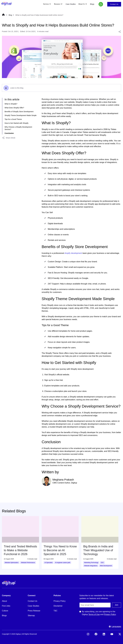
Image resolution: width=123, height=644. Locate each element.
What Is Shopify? (11, 104)
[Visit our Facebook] (96, 635)
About (4, 601)
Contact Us (32, 601)
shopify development (73, 253)
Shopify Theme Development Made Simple (21, 115)
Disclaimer (58, 606)
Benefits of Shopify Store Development (19, 112)
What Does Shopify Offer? (14, 108)
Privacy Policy (60, 601)
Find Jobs (6, 606)
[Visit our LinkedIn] (104, 635)
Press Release (34, 611)
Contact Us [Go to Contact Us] (114, 4)
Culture (5, 611)
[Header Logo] (7, 4)
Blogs (92, 4)
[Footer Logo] (9, 583)
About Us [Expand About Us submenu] (83, 4)
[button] (101, 4)
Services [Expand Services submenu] (47, 4)
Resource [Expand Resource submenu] (58, 4)
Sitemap (31, 616)
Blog (10, 15)
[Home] (3, 15)
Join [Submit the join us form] (117, 605)
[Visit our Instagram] (88, 635)
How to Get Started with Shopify (16, 123)
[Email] (95, 605)
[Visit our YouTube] (112, 635)
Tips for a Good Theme (13, 119)
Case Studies (71, 4)
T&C (55, 611)
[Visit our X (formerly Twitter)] (120, 635)
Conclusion (9, 133)
